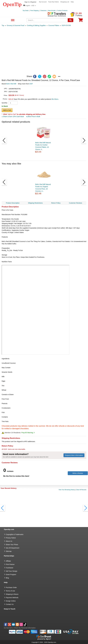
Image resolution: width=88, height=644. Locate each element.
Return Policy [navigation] (56, 203)
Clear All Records (81, 490)
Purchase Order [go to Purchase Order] (11, 587)
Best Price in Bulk (33, 117)
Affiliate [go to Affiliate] (8, 561)
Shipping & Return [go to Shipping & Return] (12, 594)
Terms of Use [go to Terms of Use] (10, 591)
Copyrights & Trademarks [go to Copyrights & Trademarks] (15, 534)
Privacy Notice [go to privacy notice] (11, 538)
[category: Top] (3, 25)
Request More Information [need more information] (74, 455)
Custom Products (62, 11)
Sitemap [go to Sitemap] (9, 551)
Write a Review (78, 473)
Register (33, 2)
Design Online (11, 601)
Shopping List (65, 2)
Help (72, 2)
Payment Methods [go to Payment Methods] (12, 598)
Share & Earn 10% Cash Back (13, 117)
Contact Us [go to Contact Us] (10, 604)
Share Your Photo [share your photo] (12, 545)
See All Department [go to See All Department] (13, 548)
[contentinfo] (12, 5)
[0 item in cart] (81, 21)
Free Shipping (34, 11)
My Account (43, 2)
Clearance (43, 11)
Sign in (27, 2)
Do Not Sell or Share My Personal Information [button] (20, 628)
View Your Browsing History (67, 490)
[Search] (71, 20)
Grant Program (11, 574)
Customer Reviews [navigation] (75, 203)
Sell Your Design (12, 571)
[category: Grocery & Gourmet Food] (16, 25)
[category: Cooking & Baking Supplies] (36, 25)
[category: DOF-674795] (66, 25)
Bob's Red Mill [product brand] (11, 84)
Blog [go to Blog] (7, 578)
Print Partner (10, 564)
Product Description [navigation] (13, 203)
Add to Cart (7, 110)
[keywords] (47, 20)
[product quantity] (13, 103)
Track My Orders (53, 2)
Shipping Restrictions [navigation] (35, 203)
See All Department (12, 20)
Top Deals (26, 11)
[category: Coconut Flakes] (54, 25)
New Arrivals (52, 11)
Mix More (55, 99)
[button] (30, 6)
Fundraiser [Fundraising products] (10, 568)
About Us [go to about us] (9, 541)
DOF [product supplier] (31, 84)
